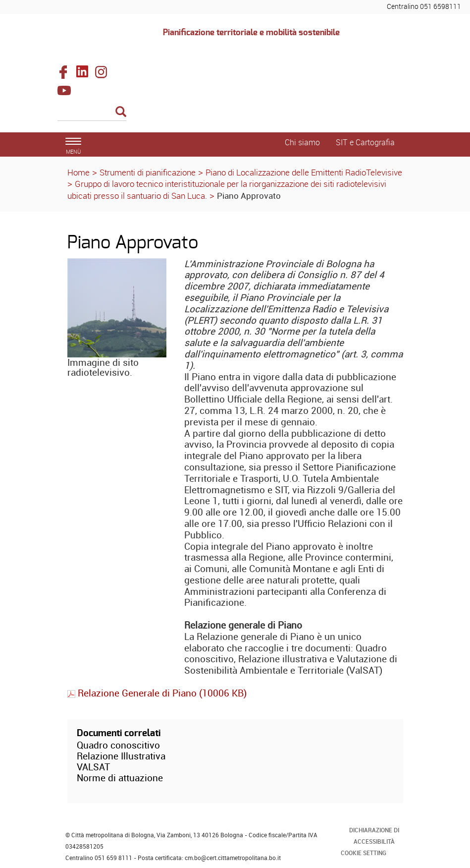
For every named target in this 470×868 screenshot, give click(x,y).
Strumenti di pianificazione (148, 172)
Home (78, 172)
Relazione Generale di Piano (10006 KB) (157, 693)
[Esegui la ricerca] (121, 112)
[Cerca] (92, 113)
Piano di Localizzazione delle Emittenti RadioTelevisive (304, 172)
